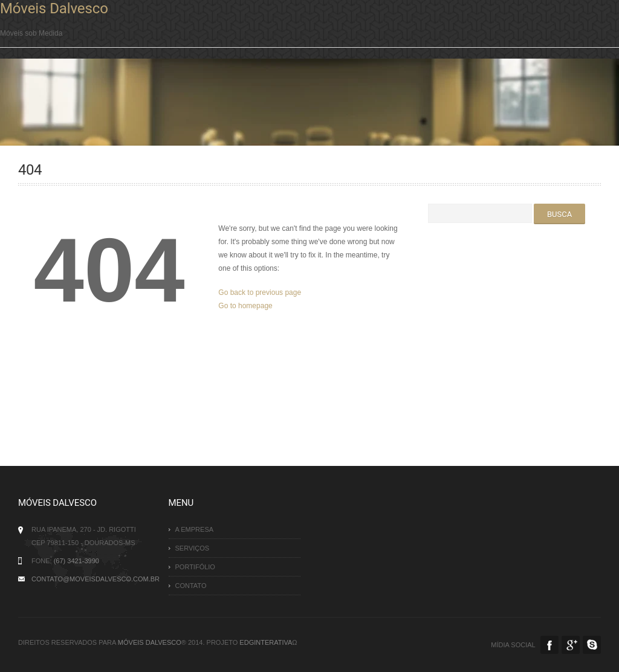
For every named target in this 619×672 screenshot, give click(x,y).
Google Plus (571, 645)
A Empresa (195, 529)
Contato (191, 586)
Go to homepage (245, 306)
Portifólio (195, 567)
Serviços (193, 548)
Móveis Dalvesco (54, 8)
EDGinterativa (266, 642)
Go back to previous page (260, 292)
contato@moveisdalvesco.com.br (96, 579)
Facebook (549, 645)
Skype (592, 645)
